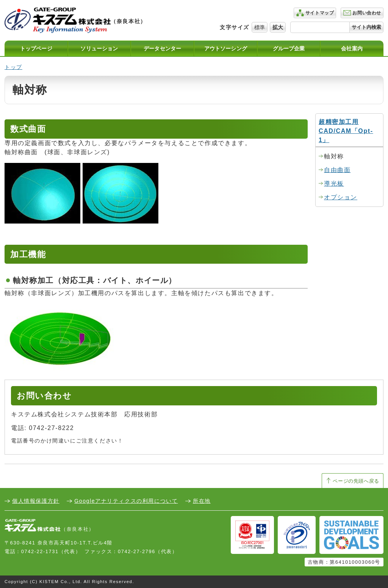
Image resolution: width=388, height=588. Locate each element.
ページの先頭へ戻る (356, 481)
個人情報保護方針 (36, 501)
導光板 (334, 184)
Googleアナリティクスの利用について (126, 501)
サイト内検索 (366, 27)
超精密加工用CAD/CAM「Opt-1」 (346, 131)
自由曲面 (337, 170)
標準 (260, 27)
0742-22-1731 (40, 551)
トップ (13, 67)
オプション (341, 197)
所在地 (202, 501)
